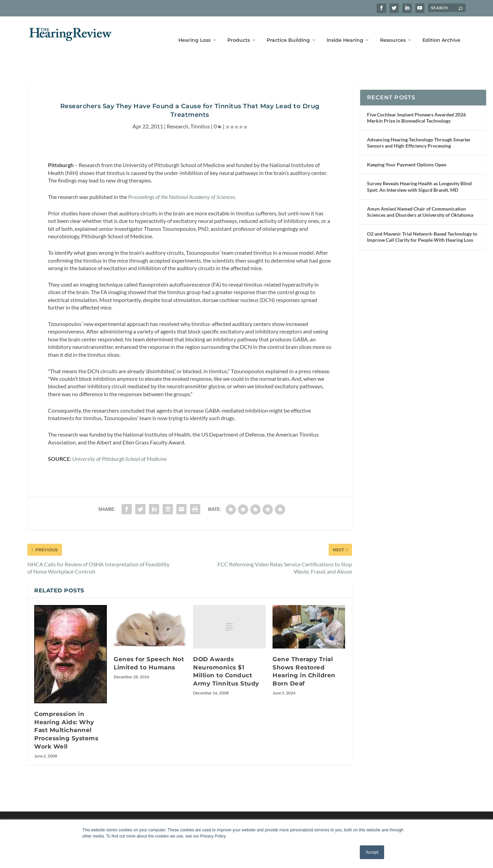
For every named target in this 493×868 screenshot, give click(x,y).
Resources (393, 30)
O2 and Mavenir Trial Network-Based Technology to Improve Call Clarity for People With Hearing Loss (422, 227)
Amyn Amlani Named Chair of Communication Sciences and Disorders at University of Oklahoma (420, 202)
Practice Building (288, 30)
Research (178, 116)
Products (239, 30)
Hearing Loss (194, 30)
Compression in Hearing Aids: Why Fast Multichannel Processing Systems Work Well (66, 720)
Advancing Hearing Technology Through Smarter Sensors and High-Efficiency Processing (419, 132)
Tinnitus (200, 116)
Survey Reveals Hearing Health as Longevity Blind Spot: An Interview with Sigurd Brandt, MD (419, 176)
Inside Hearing (345, 30)
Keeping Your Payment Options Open (407, 154)
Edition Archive (441, 30)
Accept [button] (372, 852)
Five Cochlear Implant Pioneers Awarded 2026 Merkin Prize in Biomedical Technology (416, 107)
